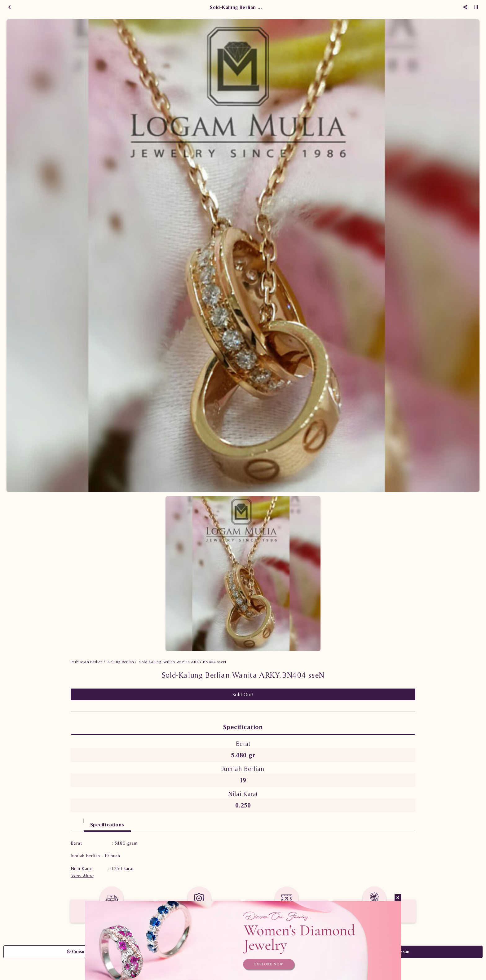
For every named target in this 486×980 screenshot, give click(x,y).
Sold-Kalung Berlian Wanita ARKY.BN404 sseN (183, 662)
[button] (82, 875)
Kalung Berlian (121, 662)
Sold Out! (243, 694)
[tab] (77, 822)
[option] (243, 256)
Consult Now (82, 952)
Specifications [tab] (107, 825)
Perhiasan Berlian (87, 662)
